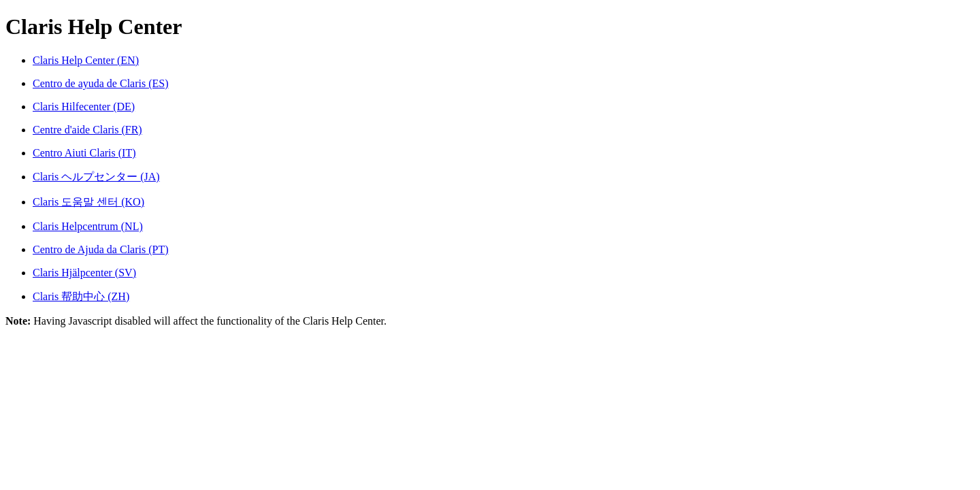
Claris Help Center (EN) (86, 60)
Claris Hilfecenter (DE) (84, 107)
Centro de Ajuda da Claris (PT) (101, 249)
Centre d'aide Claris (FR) (87, 130)
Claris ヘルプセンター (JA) (96, 177)
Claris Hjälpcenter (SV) (84, 273)
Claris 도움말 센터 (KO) (88, 202)
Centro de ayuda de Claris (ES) (101, 83)
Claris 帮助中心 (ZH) (81, 296)
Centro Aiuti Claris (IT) (84, 153)
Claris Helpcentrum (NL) (88, 226)
